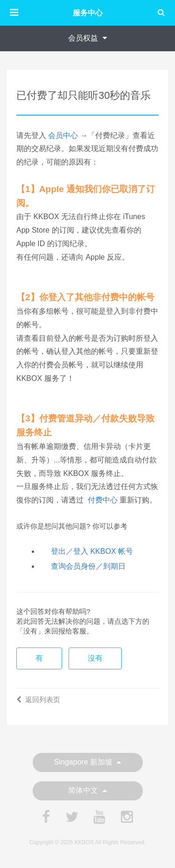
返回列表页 (38, 699)
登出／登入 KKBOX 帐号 (92, 551)
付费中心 (103, 500)
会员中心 (63, 135)
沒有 (95, 658)
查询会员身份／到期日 (88, 566)
